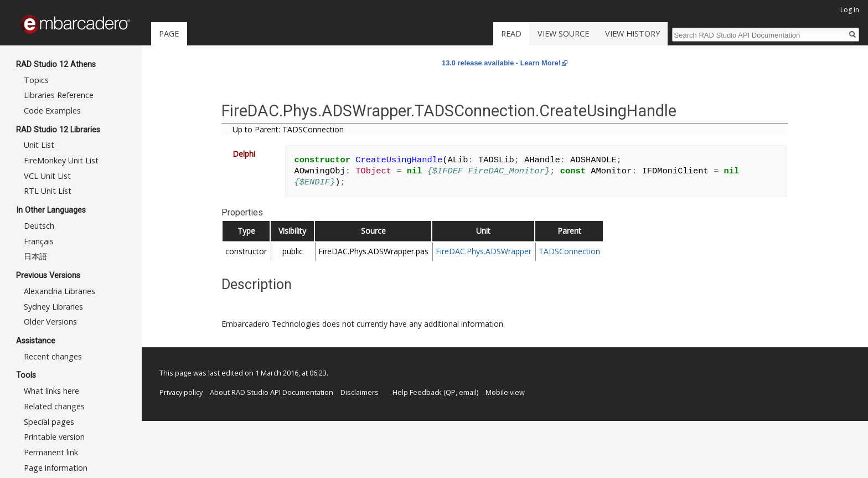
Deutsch (39, 226)
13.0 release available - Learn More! (501, 63)
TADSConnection (569, 251)
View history (632, 34)
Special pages (49, 422)
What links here (51, 391)
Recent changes (53, 356)
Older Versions (50, 322)
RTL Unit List (48, 191)
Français (39, 241)
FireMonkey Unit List (61, 160)
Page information (56, 468)
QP (451, 392)
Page (169, 34)
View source (563, 34)
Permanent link (51, 452)
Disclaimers (360, 392)
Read (511, 34)
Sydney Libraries (53, 307)
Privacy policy (181, 392)
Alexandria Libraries (60, 291)
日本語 (35, 256)
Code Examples (52, 110)
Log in (850, 10)
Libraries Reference (59, 95)
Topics (36, 80)
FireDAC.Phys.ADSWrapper (484, 251)
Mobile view (505, 392)
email (468, 392)
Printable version (54, 437)
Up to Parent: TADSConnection (288, 129)
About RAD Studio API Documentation (272, 392)
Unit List (39, 145)
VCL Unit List (47, 176)
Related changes (54, 406)
